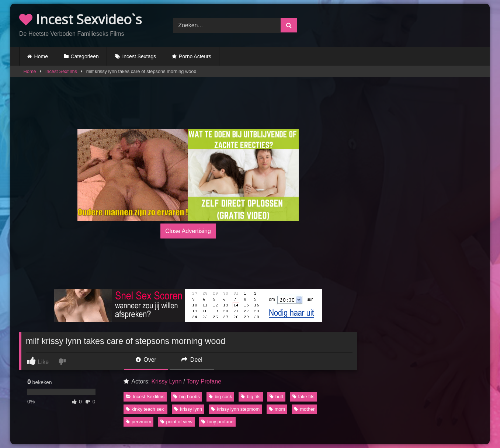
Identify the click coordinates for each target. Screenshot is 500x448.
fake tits (303, 397)
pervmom (138, 422)
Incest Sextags (139, 56)
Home (41, 56)
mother (304, 409)
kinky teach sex (145, 409)
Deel (192, 360)
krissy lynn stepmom (235, 409)
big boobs (187, 397)
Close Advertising (188, 231)
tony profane (217, 422)
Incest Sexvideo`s (81, 19)
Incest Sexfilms (61, 71)
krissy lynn (188, 409)
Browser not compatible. (404, 24)
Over (146, 360)
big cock (220, 397)
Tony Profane (204, 381)
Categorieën (85, 56)
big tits (251, 397)
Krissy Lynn (167, 381)
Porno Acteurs (195, 56)
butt (276, 397)
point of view (176, 422)
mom (277, 409)
